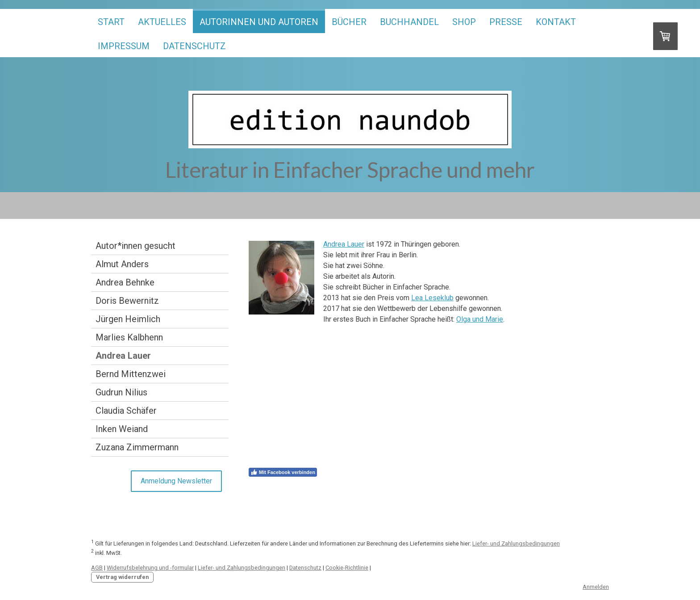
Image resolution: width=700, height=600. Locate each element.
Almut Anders (122, 264)
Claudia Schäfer (126, 411)
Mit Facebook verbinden (283, 472)
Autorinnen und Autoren (259, 22)
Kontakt (556, 22)
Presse (506, 22)
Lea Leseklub (432, 298)
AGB (97, 568)
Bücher (349, 22)
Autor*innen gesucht (135, 246)
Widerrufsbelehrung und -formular (150, 568)
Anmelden (596, 587)
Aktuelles (162, 22)
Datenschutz (194, 46)
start (111, 22)
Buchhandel (409, 22)
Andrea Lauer (123, 356)
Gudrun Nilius (121, 392)
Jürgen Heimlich (128, 319)
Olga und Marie (480, 319)
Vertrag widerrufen (122, 577)
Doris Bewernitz (127, 301)
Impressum (124, 46)
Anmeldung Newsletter (176, 481)
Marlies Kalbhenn (129, 337)
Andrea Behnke (125, 282)
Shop (464, 22)
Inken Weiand (122, 429)
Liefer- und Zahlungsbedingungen (516, 543)
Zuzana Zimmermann (137, 447)
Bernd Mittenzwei (131, 374)
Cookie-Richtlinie (347, 568)
